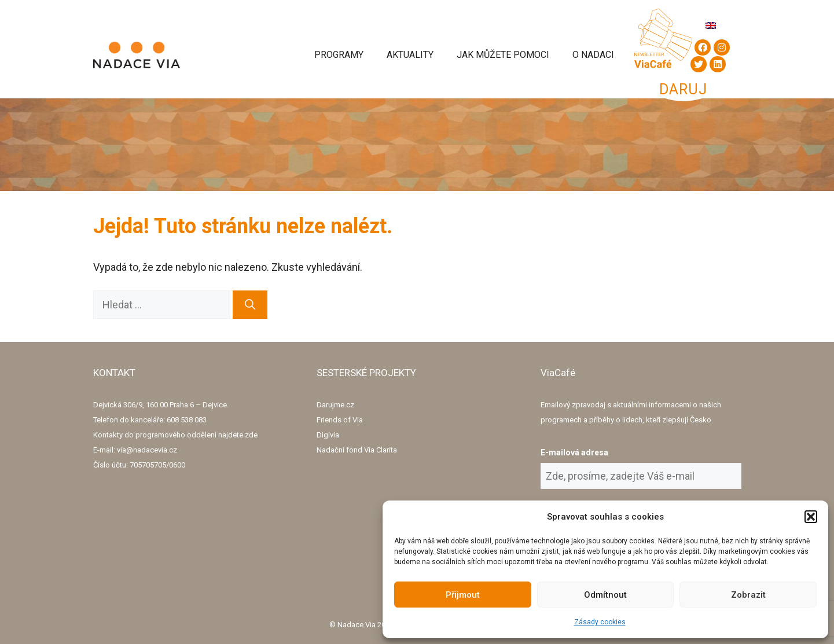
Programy (339, 55)
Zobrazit (748, 595)
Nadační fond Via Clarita (357, 450)
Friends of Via (340, 420)
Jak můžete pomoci (503, 55)
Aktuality (410, 55)
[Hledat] (250, 305)
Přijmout (463, 595)
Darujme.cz (335, 405)
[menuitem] (711, 25)
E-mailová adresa (574, 452)
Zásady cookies (600, 622)
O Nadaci (593, 55)
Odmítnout (605, 595)
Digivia (328, 435)
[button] (811, 517)
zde (251, 435)
